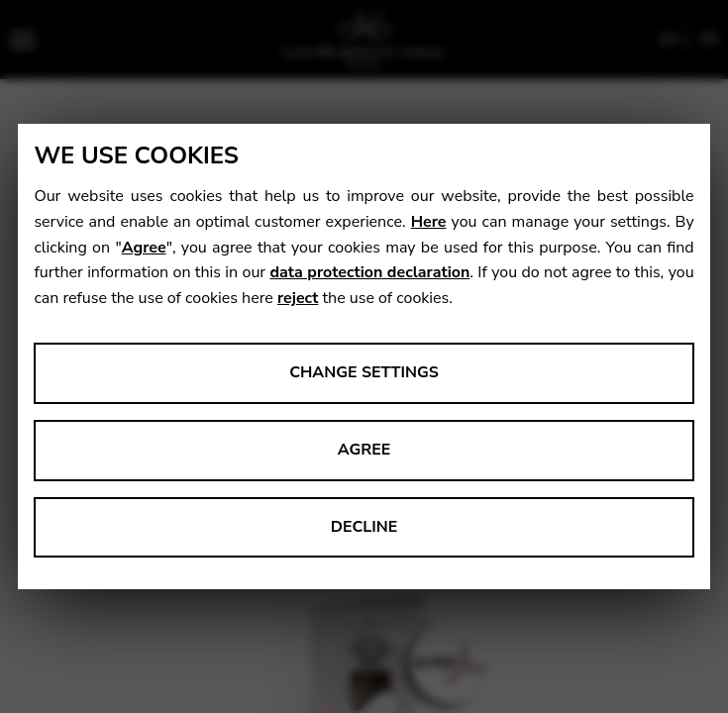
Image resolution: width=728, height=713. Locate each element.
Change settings (364, 372)
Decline (364, 527)
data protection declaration (369, 272)
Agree (144, 248)
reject (298, 298)
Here (429, 222)
